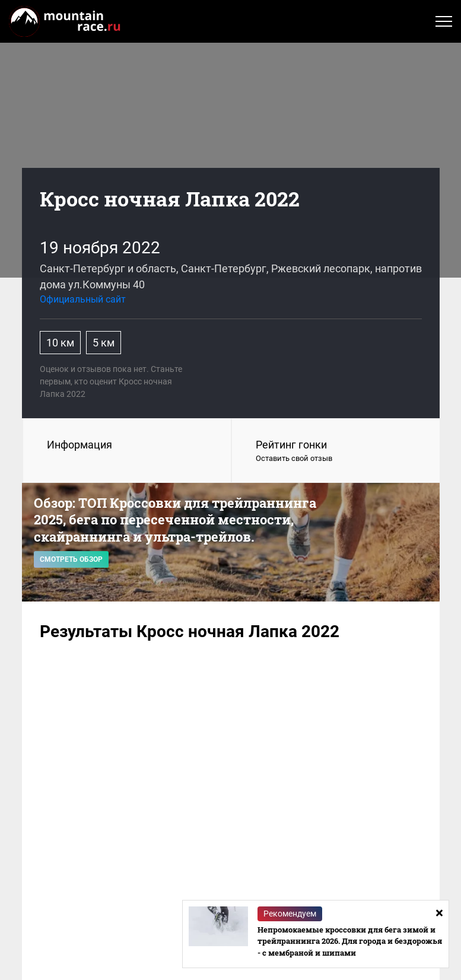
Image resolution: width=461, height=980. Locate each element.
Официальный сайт (83, 299)
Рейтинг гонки (336, 451)
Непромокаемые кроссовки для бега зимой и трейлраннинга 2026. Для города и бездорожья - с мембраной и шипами (350, 941)
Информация (80, 445)
